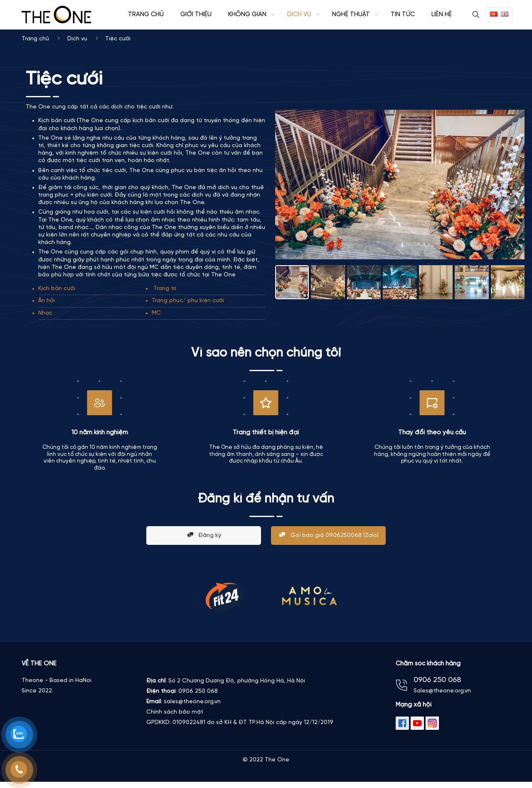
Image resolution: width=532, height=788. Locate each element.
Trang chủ (35, 39)
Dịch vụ (77, 39)
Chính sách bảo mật (175, 712)
